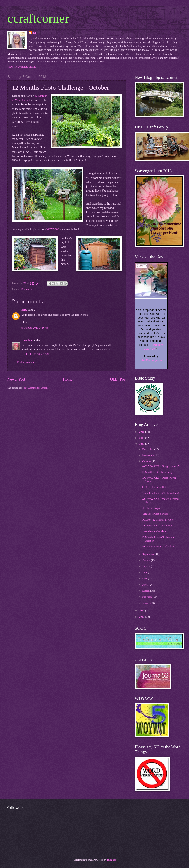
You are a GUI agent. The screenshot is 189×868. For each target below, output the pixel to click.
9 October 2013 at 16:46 (35, 328)
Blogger (111, 860)
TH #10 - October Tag (154, 487)
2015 (142, 432)
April (145, 585)
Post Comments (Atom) (35, 388)
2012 (142, 611)
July (145, 566)
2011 (142, 617)
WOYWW (52, 229)
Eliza (24, 310)
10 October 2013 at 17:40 (35, 354)
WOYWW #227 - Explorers (157, 526)
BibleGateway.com (151, 360)
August (147, 560)
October (147, 461)
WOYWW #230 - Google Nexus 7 (161, 466)
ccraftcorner (38, 18)
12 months (26, 289)
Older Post (118, 379)
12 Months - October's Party (157, 472)
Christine (27, 340)
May (145, 579)
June (145, 573)
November (148, 455)
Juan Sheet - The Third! (155, 531)
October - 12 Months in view (157, 520)
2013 (142, 444)
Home (68, 379)
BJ (35, 33)
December (148, 449)
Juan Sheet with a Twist (155, 514)
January (147, 603)
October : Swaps (151, 508)
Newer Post (16, 379)
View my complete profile (22, 67)
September (148, 554)
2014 (142, 438)
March (146, 591)
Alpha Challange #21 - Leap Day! (160, 493)
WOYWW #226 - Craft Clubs (158, 546)
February (148, 597)
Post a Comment (26, 362)
